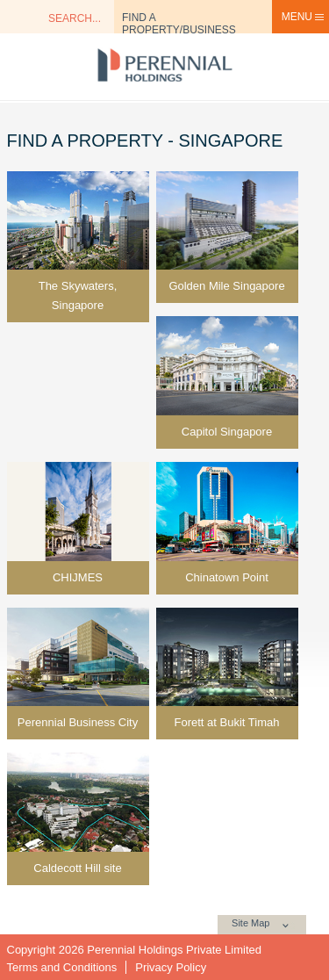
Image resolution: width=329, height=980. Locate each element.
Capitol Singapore (227, 432)
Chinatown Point (227, 577)
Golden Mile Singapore (226, 286)
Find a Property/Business (179, 22)
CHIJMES (78, 577)
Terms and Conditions (62, 967)
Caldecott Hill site (77, 868)
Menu (303, 17)
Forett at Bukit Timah (227, 722)
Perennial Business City (78, 722)
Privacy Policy (171, 967)
